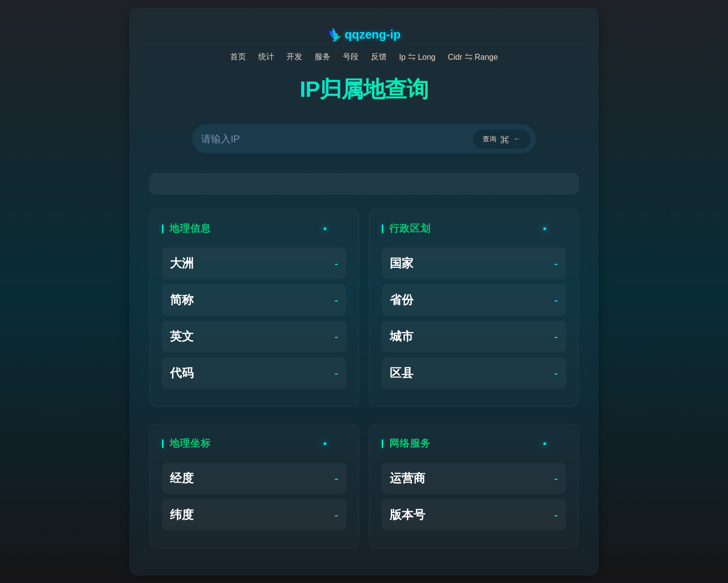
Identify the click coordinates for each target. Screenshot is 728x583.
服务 (323, 57)
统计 (266, 57)
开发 (294, 57)
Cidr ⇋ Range (473, 57)
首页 (238, 57)
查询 (502, 139)
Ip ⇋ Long (417, 57)
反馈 (379, 57)
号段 (351, 57)
